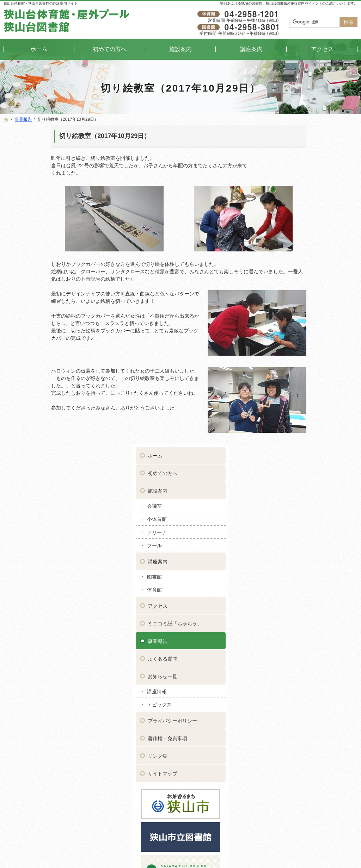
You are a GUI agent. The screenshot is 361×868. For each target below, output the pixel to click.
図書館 (288, 255)
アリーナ (290, 211)
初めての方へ (296, 152)
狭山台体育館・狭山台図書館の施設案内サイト (41, 3)
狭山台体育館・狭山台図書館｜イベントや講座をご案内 (181, 852)
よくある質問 (296, 337)
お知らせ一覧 (296, 355)
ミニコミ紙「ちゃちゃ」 (308, 302)
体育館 (288, 268)
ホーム (288, 134)
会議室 (288, 184)
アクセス (291, 284)
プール (288, 224)
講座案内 (291, 240)
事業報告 (291, 319)
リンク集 (291, 434)
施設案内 (291, 169)
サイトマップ (296, 452)
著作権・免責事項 (301, 417)
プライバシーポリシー (306, 399)
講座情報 (290, 370)
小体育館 (290, 198)
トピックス (293, 383)
